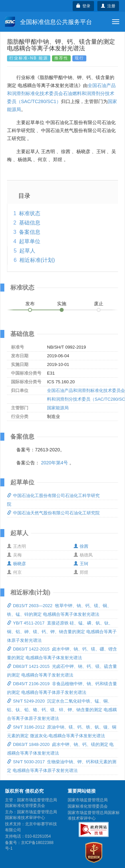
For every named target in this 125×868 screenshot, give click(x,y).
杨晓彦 (16, 564)
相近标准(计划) (37, 260)
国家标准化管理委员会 (88, 806)
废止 (99, 304)
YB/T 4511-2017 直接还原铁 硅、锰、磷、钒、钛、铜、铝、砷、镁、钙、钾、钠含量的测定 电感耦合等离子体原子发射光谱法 (62, 632)
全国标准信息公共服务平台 (48, 22)
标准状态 (30, 213)
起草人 (27, 251)
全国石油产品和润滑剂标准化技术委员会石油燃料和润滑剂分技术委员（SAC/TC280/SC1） (61, 93)
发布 (30, 304)
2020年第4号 (54, 463)
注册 (108, 6)
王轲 (81, 564)
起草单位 (30, 241)
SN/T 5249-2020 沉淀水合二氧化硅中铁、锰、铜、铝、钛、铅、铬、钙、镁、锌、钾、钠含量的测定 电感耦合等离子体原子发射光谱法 (62, 710)
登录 (83, 6)
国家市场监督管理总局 (88, 800)
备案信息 (30, 232)
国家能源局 (58, 408)
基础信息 (30, 223)
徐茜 (81, 546)
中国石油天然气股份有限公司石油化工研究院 (53, 513)
